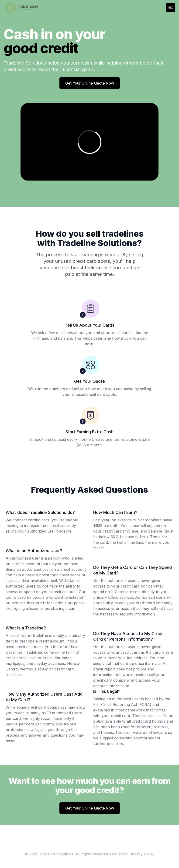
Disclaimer (119, 854)
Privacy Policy (142, 854)
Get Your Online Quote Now (90, 83)
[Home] (22, 7)
